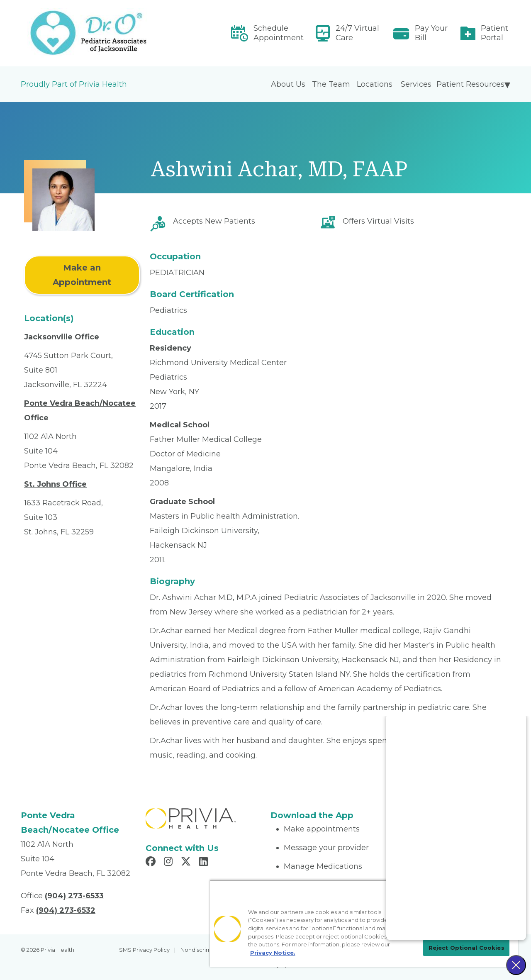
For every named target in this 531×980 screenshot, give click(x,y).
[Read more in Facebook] (152, 863)
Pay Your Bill (431, 33)
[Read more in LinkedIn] (205, 863)
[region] (364, 923)
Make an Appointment (82, 275)
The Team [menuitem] (331, 84)
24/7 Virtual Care (357, 33)
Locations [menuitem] (375, 84)
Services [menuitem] (416, 84)
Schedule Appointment (279, 33)
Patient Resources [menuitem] (470, 84)
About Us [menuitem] (288, 84)
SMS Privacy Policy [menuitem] (144, 950)
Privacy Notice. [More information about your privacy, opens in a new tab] (273, 953)
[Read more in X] (187, 863)
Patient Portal (494, 33)
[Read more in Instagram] (169, 863)
